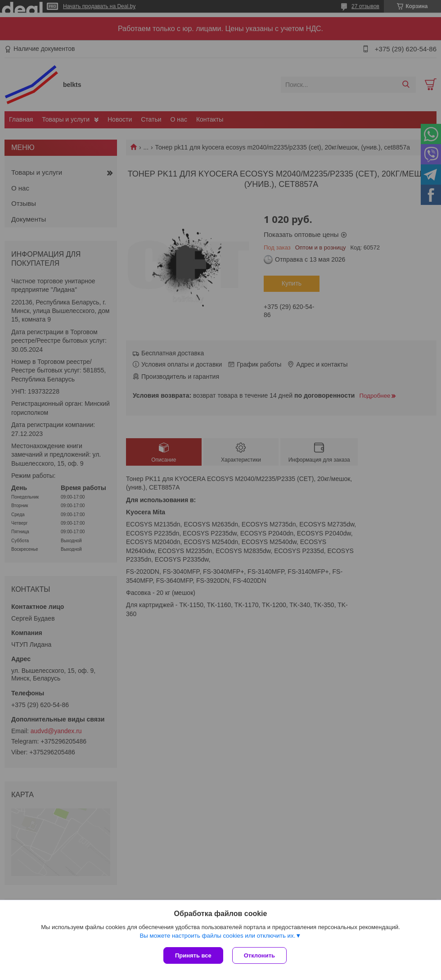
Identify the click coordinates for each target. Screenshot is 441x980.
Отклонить (259, 955)
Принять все (193, 955)
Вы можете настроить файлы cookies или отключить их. (217, 936)
